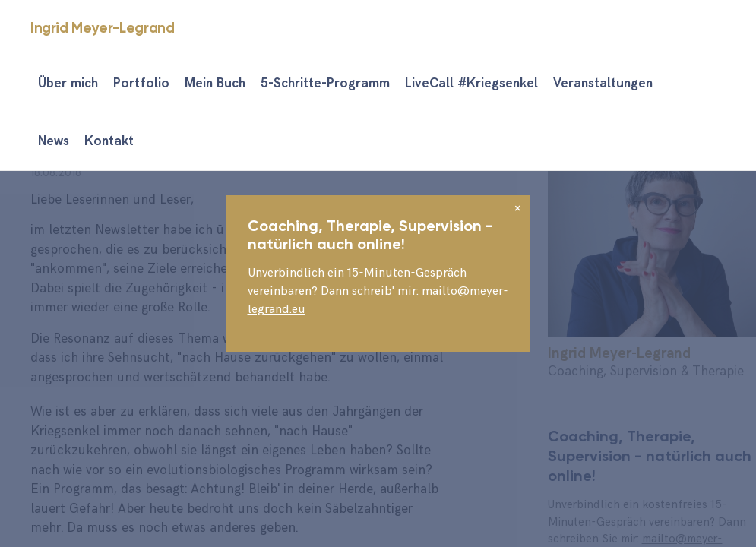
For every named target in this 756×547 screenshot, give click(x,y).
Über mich (68, 84)
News (54, 141)
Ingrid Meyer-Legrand (102, 28)
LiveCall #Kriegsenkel (471, 84)
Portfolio (141, 84)
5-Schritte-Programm (325, 84)
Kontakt (109, 141)
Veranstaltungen (603, 84)
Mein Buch (215, 84)
